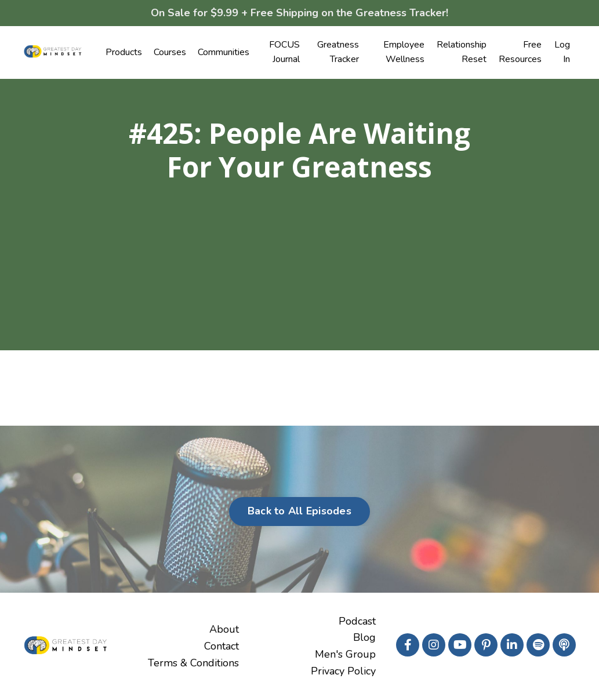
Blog (364, 637)
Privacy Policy (343, 671)
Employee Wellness (404, 52)
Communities (224, 52)
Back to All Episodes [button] (299, 511)
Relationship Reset (462, 52)
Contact (222, 646)
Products (124, 52)
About (224, 629)
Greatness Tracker (338, 52)
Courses (170, 52)
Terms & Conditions (193, 663)
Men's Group (345, 654)
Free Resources (520, 52)
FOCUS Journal (284, 52)
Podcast (357, 621)
